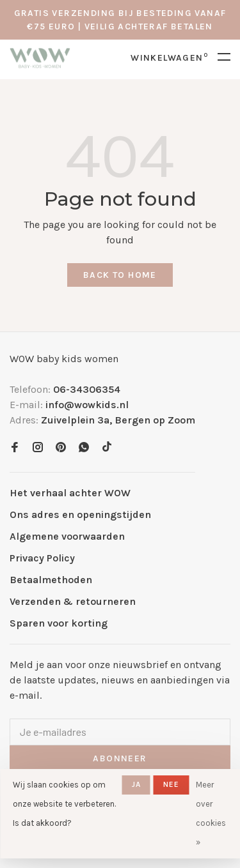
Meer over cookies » (211, 813)
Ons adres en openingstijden (80, 514)
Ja (136, 784)
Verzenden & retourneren (73, 601)
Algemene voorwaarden (67, 536)
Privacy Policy (42, 558)
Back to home (120, 275)
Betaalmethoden (51, 580)
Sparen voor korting (59, 623)
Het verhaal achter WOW (70, 493)
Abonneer (120, 758)
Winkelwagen (169, 58)
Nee (172, 784)
